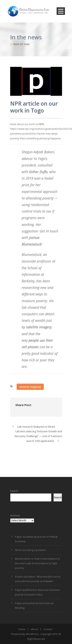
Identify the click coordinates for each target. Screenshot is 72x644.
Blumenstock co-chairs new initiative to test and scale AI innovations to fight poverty (37, 563)
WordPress (32, 634)
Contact (48, 629)
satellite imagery (39, 327)
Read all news (21, 44)
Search (14, 491)
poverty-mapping (30, 387)
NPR (41, 124)
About (34, 629)
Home (22, 629)
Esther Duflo (38, 172)
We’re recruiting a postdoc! (30, 550)
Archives (15, 515)
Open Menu (61, 11)
